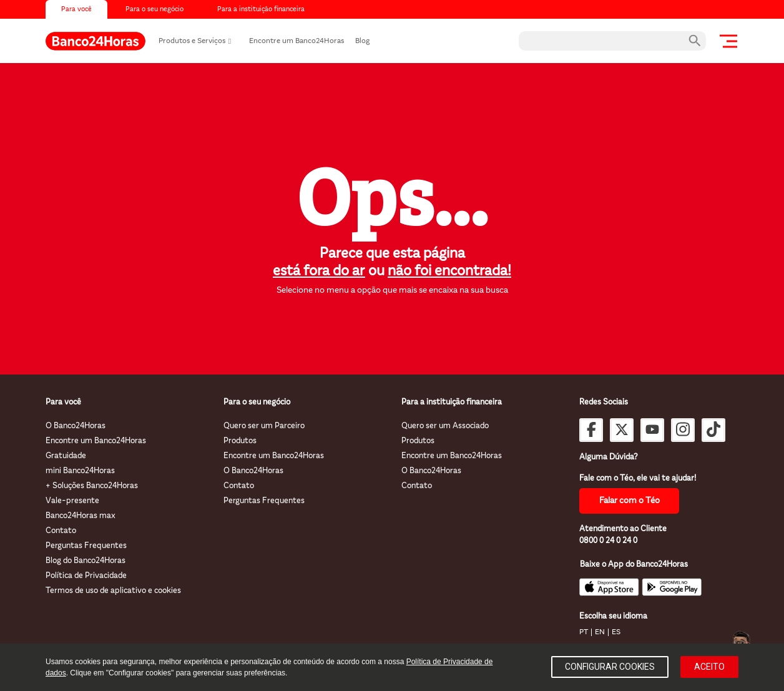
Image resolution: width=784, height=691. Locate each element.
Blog (362, 41)
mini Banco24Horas (80, 471)
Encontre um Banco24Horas (296, 41)
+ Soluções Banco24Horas (92, 486)
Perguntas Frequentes (86, 546)
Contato (61, 531)
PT (584, 632)
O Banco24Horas (76, 426)
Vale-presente (72, 501)
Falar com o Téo (630, 501)
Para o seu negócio (154, 10)
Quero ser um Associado (445, 426)
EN (600, 632)
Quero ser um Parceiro (264, 426)
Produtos (240, 441)
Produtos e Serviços (192, 41)
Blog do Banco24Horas (86, 561)
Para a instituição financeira (261, 10)
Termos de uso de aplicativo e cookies (113, 591)
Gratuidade (66, 456)
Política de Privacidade (86, 576)
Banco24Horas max (81, 516)
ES (616, 632)
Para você (76, 10)
